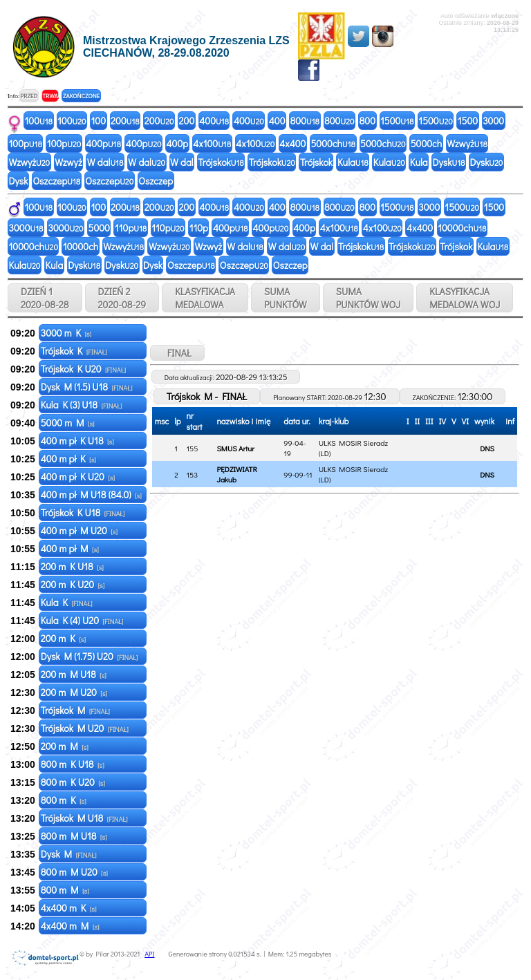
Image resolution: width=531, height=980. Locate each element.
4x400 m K (69, 908)
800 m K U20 (73, 782)
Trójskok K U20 (83, 369)
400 (214, 121)
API (149, 954)
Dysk (449, 162)
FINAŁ (177, 353)
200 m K (63, 638)
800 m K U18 (73, 764)
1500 (397, 121)
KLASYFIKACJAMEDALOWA (205, 298)
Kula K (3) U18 (82, 405)
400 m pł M (70, 548)
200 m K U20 (73, 584)
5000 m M (68, 423)
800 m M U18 (74, 836)
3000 (493, 121)
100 (39, 121)
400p (103, 143)
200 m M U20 (74, 692)
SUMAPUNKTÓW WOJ (369, 298)
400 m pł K (68, 459)
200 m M (65, 746)
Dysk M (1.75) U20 (90, 656)
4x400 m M (70, 926)
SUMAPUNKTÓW (286, 298)
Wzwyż (467, 143)
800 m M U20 (74, 872)
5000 (99, 228)
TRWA (50, 96)
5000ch (333, 143)
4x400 (292, 143)
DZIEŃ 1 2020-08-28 (45, 298)
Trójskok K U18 (83, 512)
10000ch (462, 228)
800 (305, 121)
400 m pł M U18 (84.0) (91, 494)
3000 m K (66, 333)
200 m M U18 (74, 674)
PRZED (29, 96)
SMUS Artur (235, 448)
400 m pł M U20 (79, 530)
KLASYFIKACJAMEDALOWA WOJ (465, 298)
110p (131, 228)
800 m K (64, 800)
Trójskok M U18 (84, 818)
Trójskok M (75, 710)
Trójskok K (74, 351)
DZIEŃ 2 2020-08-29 (122, 298)
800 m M (65, 890)
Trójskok (221, 162)
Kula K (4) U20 (82, 620)
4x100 (212, 143)
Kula (353, 162)
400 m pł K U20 (78, 477)
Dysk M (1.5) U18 (87, 387)
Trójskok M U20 (85, 728)
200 (125, 121)
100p (26, 143)
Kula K (67, 602)
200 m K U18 (72, 566)
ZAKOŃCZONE (81, 96)
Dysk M (69, 854)
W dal (105, 162)
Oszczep (56, 181)
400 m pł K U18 (77, 441)
